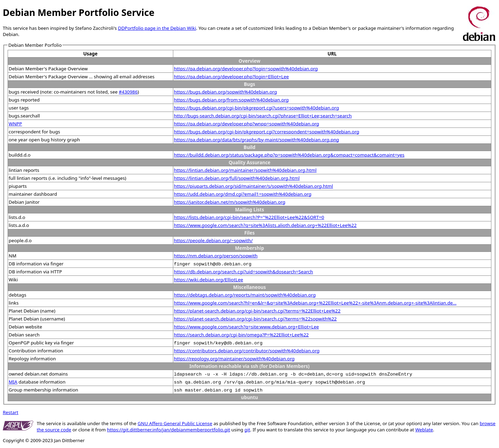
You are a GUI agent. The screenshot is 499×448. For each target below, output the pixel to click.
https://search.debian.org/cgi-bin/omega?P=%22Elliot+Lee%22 (241, 335)
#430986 (128, 92)
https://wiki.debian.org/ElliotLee (209, 280)
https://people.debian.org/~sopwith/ (213, 240)
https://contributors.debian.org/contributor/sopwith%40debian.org (247, 351)
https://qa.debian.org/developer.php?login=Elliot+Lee (231, 77)
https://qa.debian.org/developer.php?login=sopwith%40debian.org (246, 69)
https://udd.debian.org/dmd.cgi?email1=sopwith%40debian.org (243, 194)
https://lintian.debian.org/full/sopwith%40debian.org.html (237, 178)
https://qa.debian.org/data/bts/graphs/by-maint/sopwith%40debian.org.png (257, 140)
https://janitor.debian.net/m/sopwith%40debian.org (230, 202)
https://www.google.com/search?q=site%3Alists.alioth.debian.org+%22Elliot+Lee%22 (265, 225)
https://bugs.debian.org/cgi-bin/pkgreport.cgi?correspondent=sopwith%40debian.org (267, 132)
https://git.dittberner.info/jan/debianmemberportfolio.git (169, 430)
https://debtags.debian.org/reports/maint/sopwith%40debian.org (245, 295)
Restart (11, 412)
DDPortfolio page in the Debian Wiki (157, 28)
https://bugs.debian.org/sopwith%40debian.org (226, 92)
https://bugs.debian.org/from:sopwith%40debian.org (231, 100)
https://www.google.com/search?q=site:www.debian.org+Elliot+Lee (247, 327)
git (247, 430)
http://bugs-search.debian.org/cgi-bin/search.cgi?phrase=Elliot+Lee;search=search (263, 116)
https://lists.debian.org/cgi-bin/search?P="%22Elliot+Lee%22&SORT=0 (249, 217)
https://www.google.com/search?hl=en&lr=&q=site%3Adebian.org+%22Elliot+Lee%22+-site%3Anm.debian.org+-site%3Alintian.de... (315, 303)
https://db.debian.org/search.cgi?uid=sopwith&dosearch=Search (244, 272)
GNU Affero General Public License (175, 423)
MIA (13, 382)
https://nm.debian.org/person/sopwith (216, 256)
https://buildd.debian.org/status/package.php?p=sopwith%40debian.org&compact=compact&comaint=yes (289, 155)
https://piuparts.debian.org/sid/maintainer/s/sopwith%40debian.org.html (253, 186)
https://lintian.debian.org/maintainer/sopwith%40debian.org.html (245, 170)
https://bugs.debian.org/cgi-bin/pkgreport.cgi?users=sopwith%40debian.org (257, 108)
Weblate (424, 430)
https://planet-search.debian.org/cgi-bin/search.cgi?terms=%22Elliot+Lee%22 (257, 311)
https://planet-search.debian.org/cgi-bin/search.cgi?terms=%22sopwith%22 (255, 319)
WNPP (15, 124)
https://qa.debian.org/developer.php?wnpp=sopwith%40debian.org (247, 124)
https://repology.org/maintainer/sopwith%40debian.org (234, 359)
